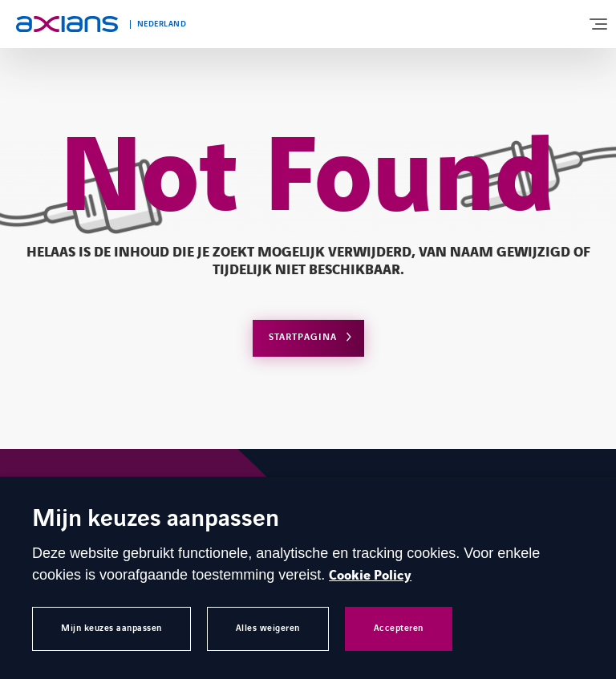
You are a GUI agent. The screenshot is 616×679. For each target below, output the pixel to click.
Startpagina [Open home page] (303, 337)
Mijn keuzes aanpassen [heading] (156, 520)
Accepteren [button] (399, 628)
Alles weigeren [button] (268, 628)
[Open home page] (67, 24)
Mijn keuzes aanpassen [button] (111, 628)
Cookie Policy (370, 576)
